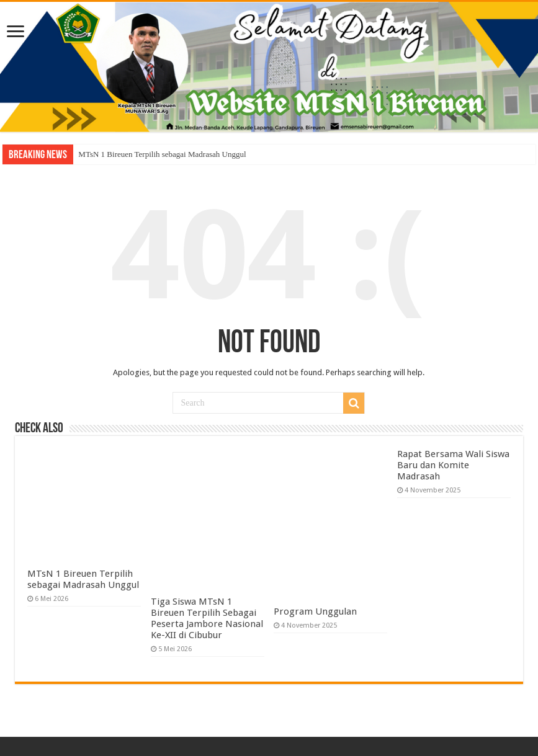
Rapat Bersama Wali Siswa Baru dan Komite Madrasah (453, 465)
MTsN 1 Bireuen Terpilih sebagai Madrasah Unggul (162, 154)
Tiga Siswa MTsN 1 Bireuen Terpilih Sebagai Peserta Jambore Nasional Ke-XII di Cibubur (207, 618)
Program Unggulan (315, 611)
